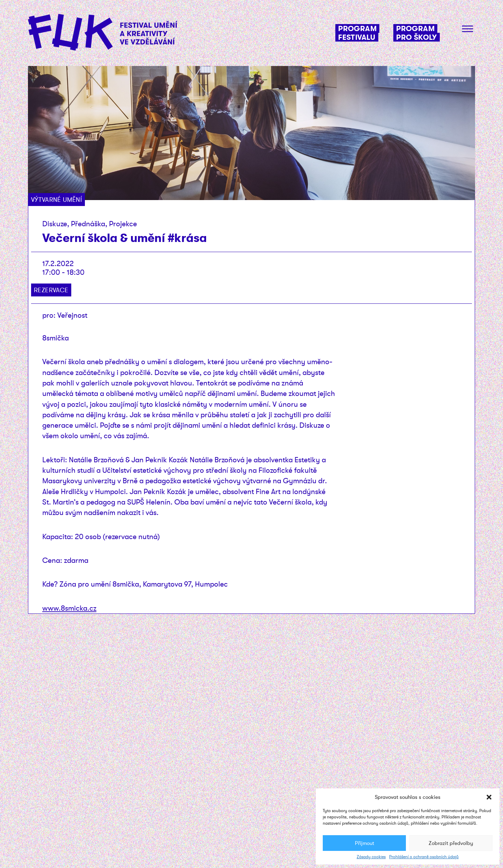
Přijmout (365, 843)
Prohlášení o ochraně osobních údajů (424, 857)
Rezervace (51, 290)
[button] (489, 797)
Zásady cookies (371, 857)
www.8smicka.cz (69, 608)
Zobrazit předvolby (451, 843)
